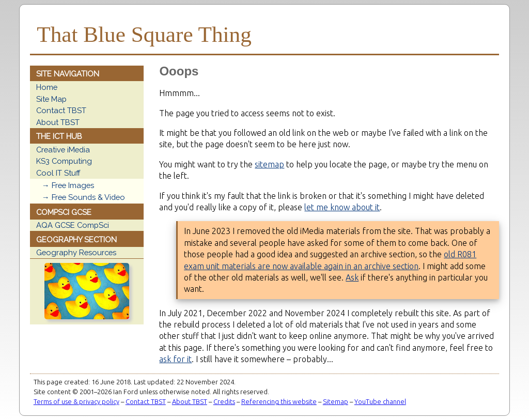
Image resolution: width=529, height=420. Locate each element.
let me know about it (342, 207)
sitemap (269, 164)
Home (47, 87)
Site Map (51, 99)
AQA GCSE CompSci (73, 225)
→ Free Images (68, 185)
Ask (352, 277)
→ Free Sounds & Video (83, 197)
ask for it (175, 359)
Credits (224, 401)
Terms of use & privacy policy (76, 401)
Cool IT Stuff (58, 173)
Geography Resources (76, 252)
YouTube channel (380, 401)
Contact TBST (61, 110)
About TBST (58, 122)
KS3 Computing (64, 161)
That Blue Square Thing (144, 34)
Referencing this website (279, 401)
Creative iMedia (63, 150)
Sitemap (336, 401)
